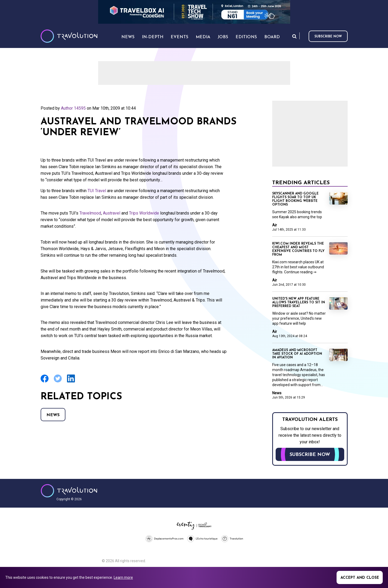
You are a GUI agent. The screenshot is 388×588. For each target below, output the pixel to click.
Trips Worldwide (144, 213)
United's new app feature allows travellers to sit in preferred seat (299, 303)
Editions (246, 37)
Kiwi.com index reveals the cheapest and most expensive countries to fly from (298, 249)
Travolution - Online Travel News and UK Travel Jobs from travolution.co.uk (69, 491)
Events (179, 37)
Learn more (123, 577)
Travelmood (90, 213)
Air (275, 225)
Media (203, 37)
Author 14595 (73, 108)
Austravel (112, 213)
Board (272, 37)
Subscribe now (328, 37)
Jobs (223, 37)
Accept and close (360, 578)
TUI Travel (97, 191)
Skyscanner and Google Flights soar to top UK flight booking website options (295, 199)
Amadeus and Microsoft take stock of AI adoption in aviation (297, 354)
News (53, 415)
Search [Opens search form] (294, 36)
